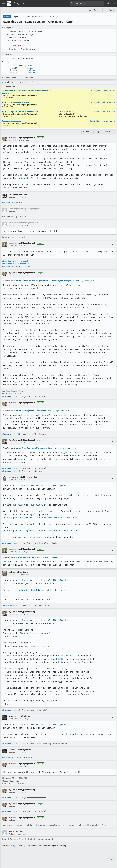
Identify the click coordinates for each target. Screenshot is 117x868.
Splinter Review (108, 91)
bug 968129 (27, 178)
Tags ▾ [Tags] (98, 132)
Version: (13, 38)
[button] (110, 3)
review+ (69, 112)
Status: (13, 59)
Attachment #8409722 (11, 434)
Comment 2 (13, 246)
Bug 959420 (11, 636)
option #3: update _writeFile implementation (21, 112)
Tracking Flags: (8, 62)
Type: (14, 46)
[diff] (54, 486)
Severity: (25, 49)
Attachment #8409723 (11, 468)
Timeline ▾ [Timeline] (110, 132)
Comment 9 (13, 615)
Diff (99, 91)
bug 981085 (57, 659)
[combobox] (87, 3)
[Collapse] (112, 139)
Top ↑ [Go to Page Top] (111, 859)
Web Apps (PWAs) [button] (25, 35)
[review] (64, 486)
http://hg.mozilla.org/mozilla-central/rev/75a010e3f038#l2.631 (39, 518)
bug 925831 (36, 505)
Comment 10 (13, 719)
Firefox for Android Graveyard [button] (31, 32)
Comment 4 (13, 405)
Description (13, 140)
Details (93, 91)
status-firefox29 (9, 261)
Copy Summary (95, 10)
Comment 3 (13, 275)
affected (24, 261)
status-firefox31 (9, 266)
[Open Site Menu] (3, 3)
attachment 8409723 (27, 486)
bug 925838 (18, 505)
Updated (12, 197)
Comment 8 (13, 575)
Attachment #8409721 (11, 396)
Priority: (13, 49)
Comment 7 (13, 552)
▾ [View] (104, 10)
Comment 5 (13, 443)
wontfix (30, 68)
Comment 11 (13, 766)
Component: (11, 35)
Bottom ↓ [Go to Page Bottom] (88, 132)
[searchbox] (87, 3)
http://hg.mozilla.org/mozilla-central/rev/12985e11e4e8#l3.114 (39, 531)
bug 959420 (65, 656)
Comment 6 (13, 480)
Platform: (12, 41)
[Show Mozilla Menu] (9, 3)
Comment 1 (13, 225)
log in (15, 846)
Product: (13, 32)
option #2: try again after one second (18, 102)
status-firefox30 (9, 203)
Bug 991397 (17, 17)
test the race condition (12, 121)
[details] (44, 486)
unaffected (31, 70)
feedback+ (71, 114)
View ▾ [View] (111, 10)
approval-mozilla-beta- (78, 116)
